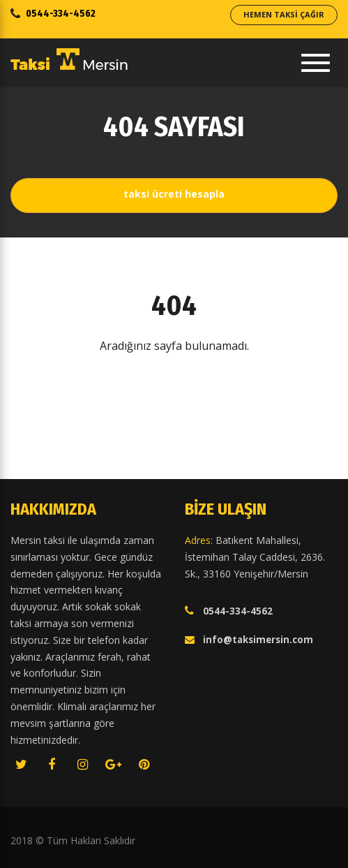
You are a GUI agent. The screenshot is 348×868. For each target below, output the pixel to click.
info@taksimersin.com (258, 640)
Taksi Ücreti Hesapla (174, 194)
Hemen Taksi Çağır (284, 14)
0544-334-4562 (61, 14)
